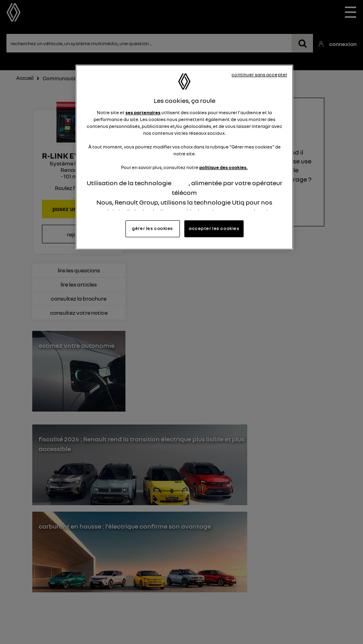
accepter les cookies (214, 228)
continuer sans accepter (259, 75)
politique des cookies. (223, 167)
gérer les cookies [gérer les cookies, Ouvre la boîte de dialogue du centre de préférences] (152, 228)
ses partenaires (143, 113)
